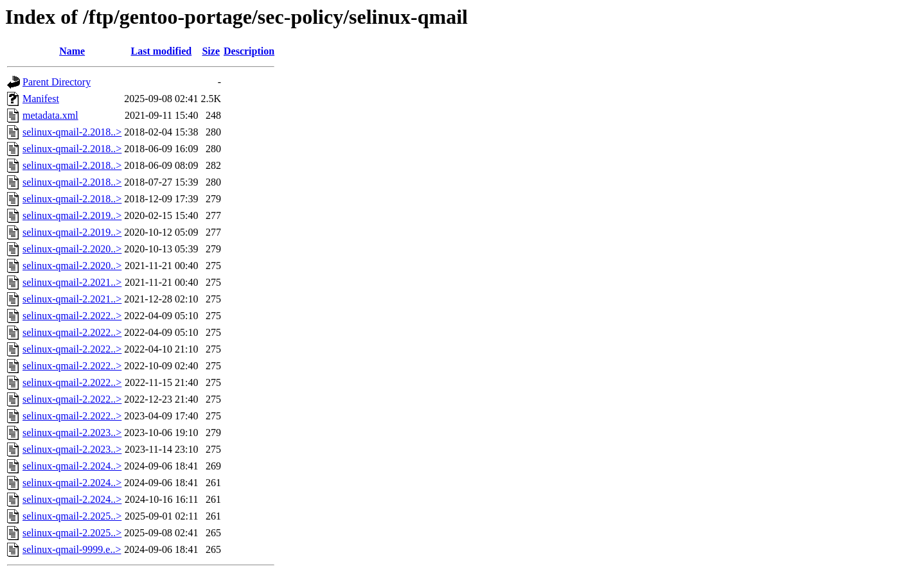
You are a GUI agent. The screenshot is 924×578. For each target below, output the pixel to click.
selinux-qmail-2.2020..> (72, 249)
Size (211, 51)
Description (249, 51)
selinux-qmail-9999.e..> (72, 549)
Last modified (162, 51)
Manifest (41, 99)
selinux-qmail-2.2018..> (72, 132)
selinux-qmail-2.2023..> (72, 433)
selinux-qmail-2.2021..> (72, 282)
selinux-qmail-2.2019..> (72, 215)
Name (72, 51)
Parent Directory (57, 82)
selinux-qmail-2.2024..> (72, 466)
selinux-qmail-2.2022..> (72, 316)
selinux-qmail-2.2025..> (72, 516)
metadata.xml (50, 115)
